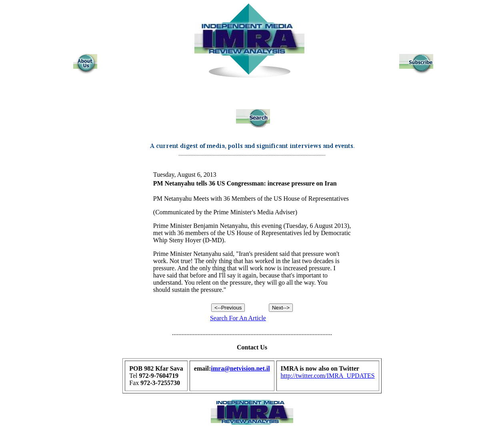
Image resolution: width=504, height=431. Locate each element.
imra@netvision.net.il (240, 368)
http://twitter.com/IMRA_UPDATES (328, 376)
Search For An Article (238, 318)
